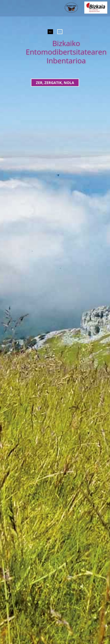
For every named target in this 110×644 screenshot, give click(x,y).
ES (60, 32)
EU (50, 32)
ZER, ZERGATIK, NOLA (55, 83)
